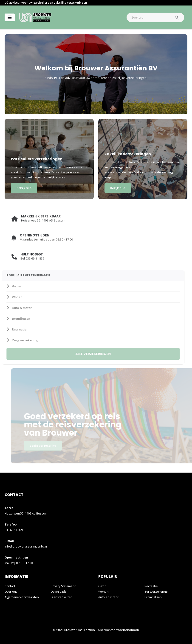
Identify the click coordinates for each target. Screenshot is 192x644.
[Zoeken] (177, 17)
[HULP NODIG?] (96, 259)
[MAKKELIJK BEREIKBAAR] (96, 221)
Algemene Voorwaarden (22, 597)
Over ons (11, 592)
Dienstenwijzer (61, 597)
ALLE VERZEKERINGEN (88, 354)
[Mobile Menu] (10, 17)
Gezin (8, 286)
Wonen (9, 297)
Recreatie (11, 329)
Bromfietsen (13, 319)
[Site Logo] (35, 17)
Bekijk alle (24, 189)
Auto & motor (14, 308)
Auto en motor (108, 597)
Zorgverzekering (17, 340)
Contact (10, 586)
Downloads (59, 592)
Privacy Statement (63, 586)
